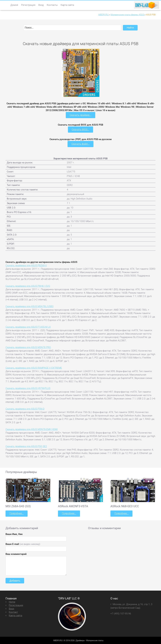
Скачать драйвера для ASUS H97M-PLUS (28, 388)
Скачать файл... (81, 144)
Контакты (52, 5)
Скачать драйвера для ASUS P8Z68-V (26, 265)
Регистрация (28, 5)
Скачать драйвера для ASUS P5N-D (25, 409)
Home (12, 601)
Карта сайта (67, 5)
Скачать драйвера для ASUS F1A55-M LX (28, 327)
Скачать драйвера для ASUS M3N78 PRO (28, 347)
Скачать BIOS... (80, 129)
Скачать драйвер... (80, 115)
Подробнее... (16, 513)
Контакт (13, 612)
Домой (14, 5)
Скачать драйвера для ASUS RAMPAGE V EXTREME (34, 367)
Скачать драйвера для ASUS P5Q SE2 (26, 446)
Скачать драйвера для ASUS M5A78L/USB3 (29, 306)
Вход (41, 5)
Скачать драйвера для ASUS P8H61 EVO (28, 286)
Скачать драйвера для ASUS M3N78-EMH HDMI (32, 429)
